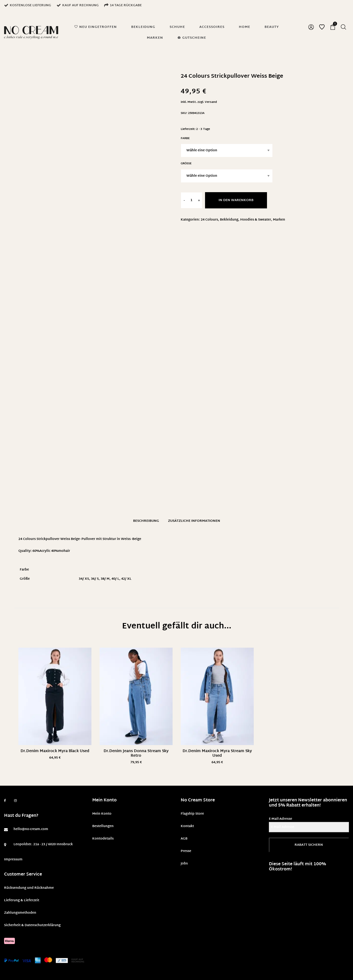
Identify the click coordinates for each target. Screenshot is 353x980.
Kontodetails (103, 839)
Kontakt (187, 826)
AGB (184, 839)
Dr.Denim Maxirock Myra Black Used (55, 751)
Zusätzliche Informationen (194, 521)
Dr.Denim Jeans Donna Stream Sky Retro (136, 753)
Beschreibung (146, 521)
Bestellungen (103, 826)
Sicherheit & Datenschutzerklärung (32, 925)
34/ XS (84, 579)
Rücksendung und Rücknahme (29, 888)
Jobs (184, 864)
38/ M (105, 579)
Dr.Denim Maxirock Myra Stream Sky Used (217, 753)
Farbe (185, 138)
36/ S (95, 579)
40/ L (115, 579)
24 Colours (209, 220)
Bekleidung (229, 220)
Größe (186, 164)
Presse (186, 851)
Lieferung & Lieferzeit (22, 900)
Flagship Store (192, 814)
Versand (211, 102)
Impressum (13, 860)
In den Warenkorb (236, 200)
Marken (279, 220)
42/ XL (126, 579)
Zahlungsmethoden (20, 913)
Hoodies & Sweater (256, 220)
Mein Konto (102, 814)
